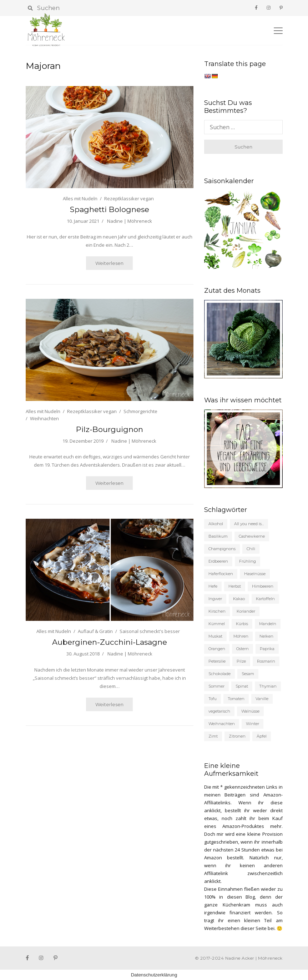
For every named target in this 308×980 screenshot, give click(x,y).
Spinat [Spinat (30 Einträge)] (242, 686)
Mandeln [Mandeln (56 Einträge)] (268, 624)
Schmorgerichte (140, 411)
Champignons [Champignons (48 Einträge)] (222, 549)
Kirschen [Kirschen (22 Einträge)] (217, 611)
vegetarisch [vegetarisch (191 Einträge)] (219, 711)
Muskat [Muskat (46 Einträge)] (215, 636)
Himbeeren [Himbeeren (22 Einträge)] (263, 586)
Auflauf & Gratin (95, 631)
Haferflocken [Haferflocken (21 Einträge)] (221, 574)
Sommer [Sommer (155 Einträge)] (216, 686)
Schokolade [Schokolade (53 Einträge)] (219, 674)
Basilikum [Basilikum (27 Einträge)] (218, 536)
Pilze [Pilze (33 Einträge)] (241, 661)
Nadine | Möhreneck (130, 221)
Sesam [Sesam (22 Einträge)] (248, 674)
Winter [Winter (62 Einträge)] (253, 724)
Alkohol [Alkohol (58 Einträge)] (216, 524)
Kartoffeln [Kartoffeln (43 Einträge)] (265, 599)
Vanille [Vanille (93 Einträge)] (262, 699)
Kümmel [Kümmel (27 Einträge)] (217, 624)
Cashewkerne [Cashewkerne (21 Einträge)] (252, 536)
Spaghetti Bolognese (110, 209)
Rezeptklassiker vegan (129, 198)
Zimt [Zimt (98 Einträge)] (213, 736)
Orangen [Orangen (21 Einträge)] (217, 649)
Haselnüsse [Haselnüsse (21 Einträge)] (255, 574)
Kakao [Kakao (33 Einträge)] (239, 599)
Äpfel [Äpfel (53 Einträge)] (262, 736)
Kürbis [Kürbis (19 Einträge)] (242, 624)
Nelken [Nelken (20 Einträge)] (266, 636)
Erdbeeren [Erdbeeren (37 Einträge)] (218, 561)
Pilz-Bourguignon (110, 429)
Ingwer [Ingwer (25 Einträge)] (215, 599)
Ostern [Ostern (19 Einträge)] (243, 649)
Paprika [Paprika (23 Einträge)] (267, 649)
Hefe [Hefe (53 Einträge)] (213, 586)
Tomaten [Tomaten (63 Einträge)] (236, 699)
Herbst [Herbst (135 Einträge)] (235, 586)
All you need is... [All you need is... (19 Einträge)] (249, 524)
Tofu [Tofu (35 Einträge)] (213, 699)
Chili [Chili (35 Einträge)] (251, 549)
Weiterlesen (109, 263)
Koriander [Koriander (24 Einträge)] (246, 611)
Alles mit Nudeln (80, 198)
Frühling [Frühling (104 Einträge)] (248, 561)
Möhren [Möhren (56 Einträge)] (241, 636)
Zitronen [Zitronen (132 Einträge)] (237, 736)
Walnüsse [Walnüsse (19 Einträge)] (250, 711)
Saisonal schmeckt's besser (150, 631)
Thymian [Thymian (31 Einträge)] (268, 686)
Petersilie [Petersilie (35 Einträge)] (217, 661)
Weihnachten (44, 418)
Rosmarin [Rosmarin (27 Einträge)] (266, 661)
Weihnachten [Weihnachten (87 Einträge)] (222, 724)
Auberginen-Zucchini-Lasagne (110, 642)
